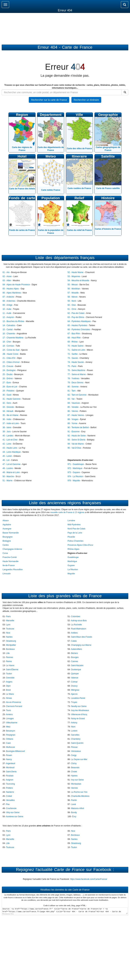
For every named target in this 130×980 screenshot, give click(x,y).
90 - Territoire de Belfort (78, 427)
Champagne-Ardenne (12, 549)
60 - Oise (72, 305)
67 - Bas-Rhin (74, 334)
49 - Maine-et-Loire (11, 472)
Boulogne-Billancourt (15, 751)
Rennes (10, 657)
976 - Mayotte (74, 481)
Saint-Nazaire (77, 665)
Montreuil (10, 768)
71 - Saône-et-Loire (76, 350)
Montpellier (11, 645)
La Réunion (73, 570)
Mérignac (75, 690)
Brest (8, 690)
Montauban (76, 784)
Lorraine (71, 521)
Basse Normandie (11, 533)
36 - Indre (7, 419)
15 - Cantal (8, 330)
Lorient (74, 731)
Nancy (9, 759)
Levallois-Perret (78, 698)
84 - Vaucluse (74, 403)
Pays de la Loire (75, 533)
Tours (8, 710)
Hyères (74, 776)
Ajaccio (74, 694)
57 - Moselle (73, 293)
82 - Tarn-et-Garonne (77, 395)
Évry (74, 817)
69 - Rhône (73, 342)
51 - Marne (7, 481)
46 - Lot (6, 460)
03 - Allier (7, 281)
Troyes (74, 702)
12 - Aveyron (8, 317)
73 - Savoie (73, 358)
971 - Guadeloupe (76, 464)
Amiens (9, 714)
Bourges (75, 657)
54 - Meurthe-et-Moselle (78, 281)
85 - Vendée (73, 407)
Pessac (74, 747)
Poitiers (9, 788)
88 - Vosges (73, 419)
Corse (5, 553)
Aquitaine (7, 525)
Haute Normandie (10, 561)
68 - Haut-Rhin (74, 338)
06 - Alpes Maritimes (12, 293)
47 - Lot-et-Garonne (11, 464)
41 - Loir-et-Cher (10, 440)
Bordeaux (10, 649)
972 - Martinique (75, 468)
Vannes (74, 788)
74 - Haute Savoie (76, 362)
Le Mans (10, 694)
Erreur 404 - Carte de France (65, 47)
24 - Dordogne (9, 370)
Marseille (10, 621)
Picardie (71, 537)
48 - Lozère (8, 468)
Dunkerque (76, 670)
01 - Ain (6, 272)
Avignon (10, 780)
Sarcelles (75, 735)
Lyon (8, 625)
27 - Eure (7, 383)
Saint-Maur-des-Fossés (82, 637)
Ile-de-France (9, 565)
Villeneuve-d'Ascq (79, 714)
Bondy (74, 812)
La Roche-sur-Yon (79, 792)
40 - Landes (8, 436)
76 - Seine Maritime (76, 370)
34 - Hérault (8, 411)
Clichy (74, 763)
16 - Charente (9, 334)
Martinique (72, 561)
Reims (9, 661)
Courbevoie (11, 808)
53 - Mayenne (74, 276)
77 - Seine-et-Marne (77, 374)
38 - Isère (7, 427)
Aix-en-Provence (13, 702)
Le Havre (10, 665)
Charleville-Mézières (80, 796)
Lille (8, 653)
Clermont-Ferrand (14, 706)
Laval (74, 804)
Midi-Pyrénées (74, 525)
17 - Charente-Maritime (13, 338)
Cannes (75, 661)
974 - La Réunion (75, 476)
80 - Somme (73, 387)
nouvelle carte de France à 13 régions (67, 512)
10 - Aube (7, 309)
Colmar (74, 682)
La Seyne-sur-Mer (79, 759)
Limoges (10, 719)
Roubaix (10, 776)
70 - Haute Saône (75, 346)
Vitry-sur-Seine (13, 812)
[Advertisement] (65, 29)
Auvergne (7, 529)
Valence (75, 678)
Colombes (76, 616)
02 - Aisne (7, 276)
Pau (8, 804)
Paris (8, 616)
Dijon (8, 686)
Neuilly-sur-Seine (79, 706)
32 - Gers (7, 403)
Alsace (6, 521)
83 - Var (71, 399)
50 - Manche (8, 476)
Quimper (75, 674)
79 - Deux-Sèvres (75, 383)
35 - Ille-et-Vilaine (10, 415)
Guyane (71, 565)
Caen (9, 743)
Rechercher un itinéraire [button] (86, 100)
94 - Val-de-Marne (76, 444)
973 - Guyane (74, 472)
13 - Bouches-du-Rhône (13, 321)
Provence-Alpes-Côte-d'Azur (80, 545)
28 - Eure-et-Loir (10, 387)
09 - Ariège (7, 305)
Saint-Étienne (12, 670)
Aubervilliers (76, 649)
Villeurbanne (12, 723)
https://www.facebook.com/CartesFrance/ (89, 879)
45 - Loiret (7, 456)
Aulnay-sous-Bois (79, 621)
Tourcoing (10, 784)
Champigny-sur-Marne (81, 645)
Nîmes (9, 698)
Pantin (74, 800)
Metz (8, 727)
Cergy (74, 755)
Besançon (11, 731)
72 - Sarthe (73, 354)
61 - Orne (72, 309)
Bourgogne (8, 537)
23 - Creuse (8, 366)
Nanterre (10, 792)
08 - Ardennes (9, 301)
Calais (74, 641)
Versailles (10, 800)
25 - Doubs (8, 374)
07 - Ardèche (8, 297)
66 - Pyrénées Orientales (79, 330)
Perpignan (11, 735)
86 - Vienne (73, 411)
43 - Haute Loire (10, 448)
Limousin (7, 574)
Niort (73, 727)
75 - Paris (72, 366)
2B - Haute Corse (10, 354)
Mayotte (71, 574)
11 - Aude (7, 313)
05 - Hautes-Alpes (11, 289)
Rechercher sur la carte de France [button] (49, 100)
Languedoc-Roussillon (13, 570)
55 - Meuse (73, 285)
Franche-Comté (10, 557)
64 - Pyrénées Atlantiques (79, 321)
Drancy (74, 686)
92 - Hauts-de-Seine (77, 436)
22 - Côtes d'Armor (11, 362)
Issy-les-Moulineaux (80, 710)
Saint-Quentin (77, 743)
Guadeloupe (73, 557)
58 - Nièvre (73, 297)
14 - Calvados (9, 325)
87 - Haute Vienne (76, 415)
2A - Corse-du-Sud (11, 350)
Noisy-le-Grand (78, 719)
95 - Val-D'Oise (74, 448)
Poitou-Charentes (75, 541)
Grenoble (10, 678)
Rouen (9, 755)
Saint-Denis (11, 772)
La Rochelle (76, 625)
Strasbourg (11, 641)
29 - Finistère (8, 391)
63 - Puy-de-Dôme (76, 317)
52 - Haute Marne (75, 272)
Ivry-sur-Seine (77, 780)
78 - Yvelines (73, 378)
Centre (6, 545)
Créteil (9, 796)
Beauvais (75, 768)
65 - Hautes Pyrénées (77, 325)
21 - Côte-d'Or (9, 358)
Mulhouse (10, 747)
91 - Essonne (74, 432)
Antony (74, 723)
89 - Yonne (72, 423)
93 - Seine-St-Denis (76, 440)
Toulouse (10, 629)
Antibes (74, 633)
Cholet (74, 772)
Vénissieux (76, 751)
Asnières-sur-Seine (15, 817)
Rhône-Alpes (73, 549)
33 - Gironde (8, 407)
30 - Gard (7, 395)
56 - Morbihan (74, 289)
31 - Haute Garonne (12, 399)
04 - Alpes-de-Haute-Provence (16, 285)
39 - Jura (7, 432)
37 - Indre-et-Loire (11, 423)
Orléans (10, 739)
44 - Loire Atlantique (12, 452)
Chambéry (76, 739)
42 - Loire (7, 444)
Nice (8, 633)
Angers (9, 682)
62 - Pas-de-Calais (76, 313)
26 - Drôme (8, 378)
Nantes (9, 637)
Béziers (74, 653)
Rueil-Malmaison (79, 629)
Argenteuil (10, 763)
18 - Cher (7, 342)
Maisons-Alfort (78, 808)
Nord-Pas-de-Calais (76, 529)
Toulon (9, 674)
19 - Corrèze (8, 346)
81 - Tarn (72, 391)
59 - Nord (72, 301)
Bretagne (7, 541)
